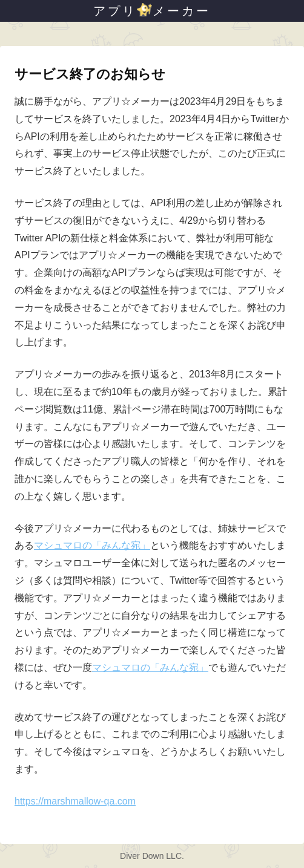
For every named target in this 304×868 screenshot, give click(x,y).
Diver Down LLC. (152, 856)
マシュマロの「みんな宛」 (92, 545)
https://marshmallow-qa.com (75, 801)
